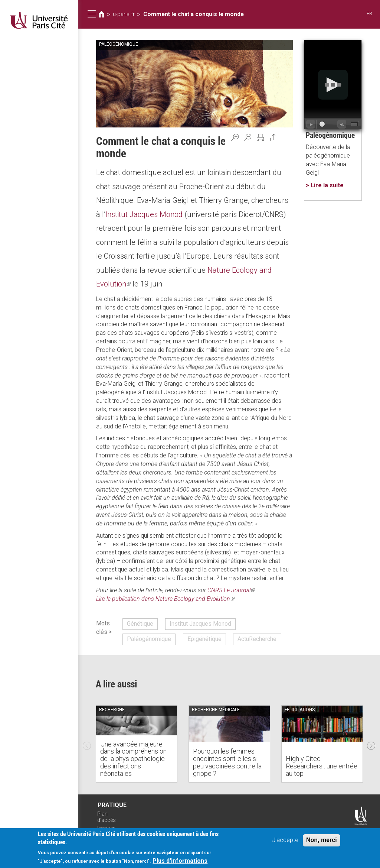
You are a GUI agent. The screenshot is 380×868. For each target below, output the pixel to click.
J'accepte (285, 840)
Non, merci (322, 840)
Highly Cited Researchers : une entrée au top (322, 766)
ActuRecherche (257, 639)
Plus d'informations (180, 861)
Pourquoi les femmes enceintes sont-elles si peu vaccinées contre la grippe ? (227, 762)
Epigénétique (204, 639)
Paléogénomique (149, 639)
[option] (137, 744)
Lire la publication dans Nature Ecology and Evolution (165, 599)
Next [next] (371, 744)
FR (369, 14)
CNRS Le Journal (231, 590)
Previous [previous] (87, 744)
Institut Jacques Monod (144, 214)
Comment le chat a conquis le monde (194, 14)
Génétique (140, 624)
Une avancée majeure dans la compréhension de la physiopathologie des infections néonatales (133, 759)
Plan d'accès (107, 817)
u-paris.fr (124, 14)
